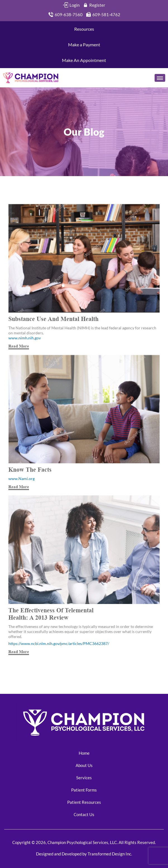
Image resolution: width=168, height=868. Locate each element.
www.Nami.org (21, 479)
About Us (84, 765)
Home (84, 753)
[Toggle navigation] (160, 78)
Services (84, 778)
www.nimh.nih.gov (25, 338)
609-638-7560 (65, 14)
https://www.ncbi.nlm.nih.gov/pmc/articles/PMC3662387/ (59, 643)
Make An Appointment (84, 60)
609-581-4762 (103, 14)
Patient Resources (84, 802)
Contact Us (84, 814)
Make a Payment (84, 45)
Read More (19, 346)
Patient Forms (84, 790)
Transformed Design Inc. (109, 854)
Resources (84, 29)
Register (94, 5)
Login (71, 5)
